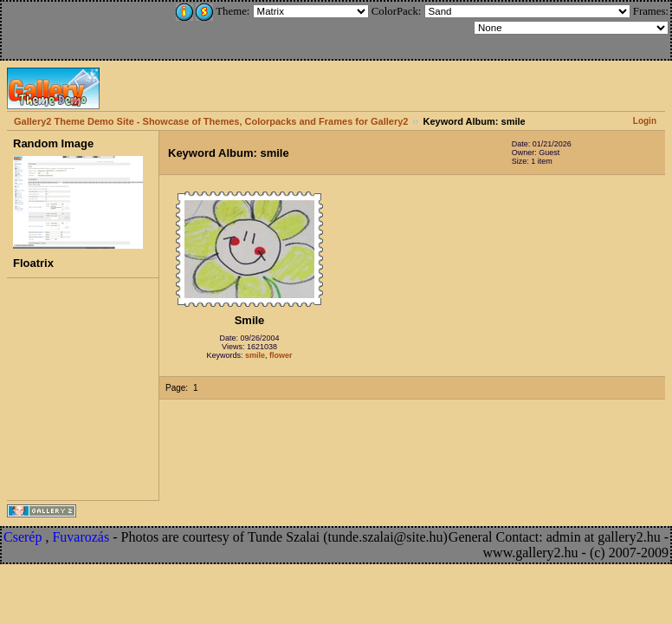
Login (645, 121)
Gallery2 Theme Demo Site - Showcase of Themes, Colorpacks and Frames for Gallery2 (211, 121)
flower (281, 355)
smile (255, 355)
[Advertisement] (119, 28)
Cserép (23, 537)
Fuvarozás (81, 537)
